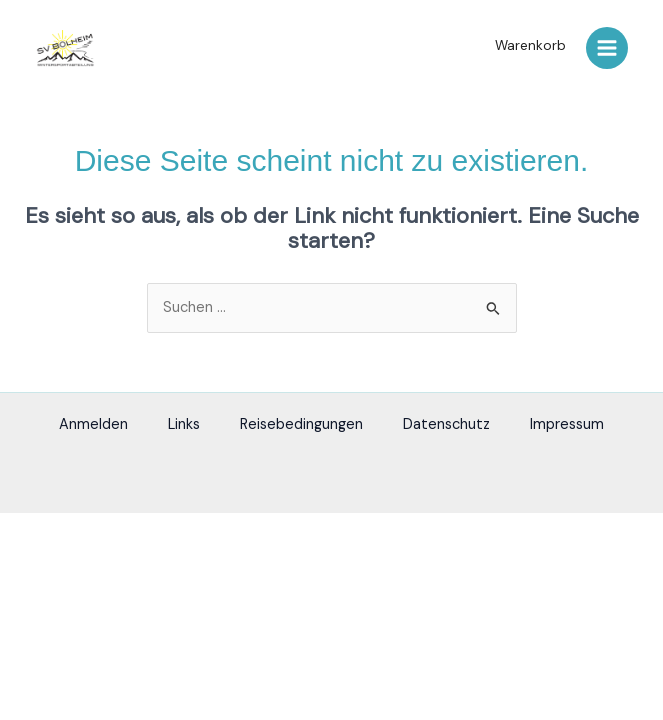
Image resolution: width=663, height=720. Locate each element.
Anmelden (93, 424)
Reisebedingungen (301, 424)
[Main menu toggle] (607, 48)
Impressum (567, 424)
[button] (525, 46)
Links (184, 424)
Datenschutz (446, 424)
